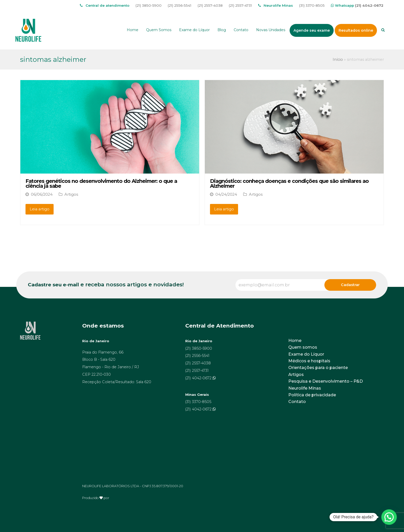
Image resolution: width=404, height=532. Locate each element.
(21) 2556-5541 (180, 5)
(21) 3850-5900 (149, 5)
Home (295, 341)
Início (338, 59)
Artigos (71, 194)
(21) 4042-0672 (369, 5)
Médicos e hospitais (309, 361)
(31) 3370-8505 (312, 5)
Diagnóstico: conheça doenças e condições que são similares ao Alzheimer (289, 184)
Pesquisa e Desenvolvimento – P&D (326, 381)
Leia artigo (40, 209)
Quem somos (303, 347)
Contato (297, 402)
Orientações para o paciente (318, 368)
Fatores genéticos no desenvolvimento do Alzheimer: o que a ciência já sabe (101, 184)
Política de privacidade (312, 395)
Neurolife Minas (305, 388)
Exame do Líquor (306, 354)
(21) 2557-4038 (210, 5)
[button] (389, 517)
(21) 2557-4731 (240, 5)
